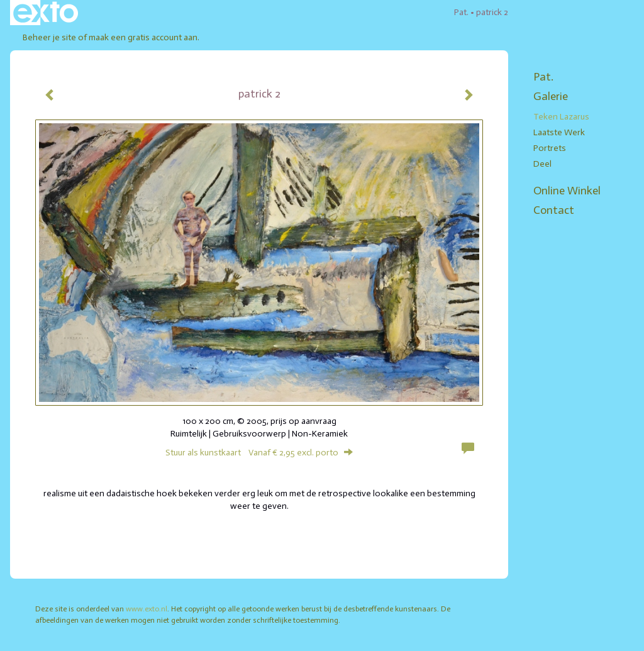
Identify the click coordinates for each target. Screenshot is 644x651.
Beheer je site (49, 37)
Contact (554, 210)
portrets (550, 148)
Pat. (461, 12)
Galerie (551, 96)
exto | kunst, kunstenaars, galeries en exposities (46, 13)
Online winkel (567, 191)
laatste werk (559, 132)
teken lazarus (561, 117)
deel (542, 164)
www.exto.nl (147, 609)
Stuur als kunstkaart (259, 453)
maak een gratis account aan (143, 37)
